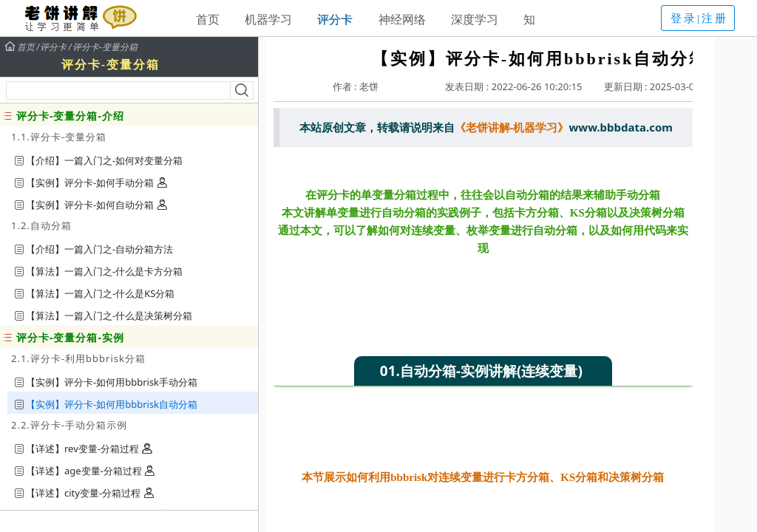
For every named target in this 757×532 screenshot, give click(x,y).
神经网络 (402, 19)
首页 (208, 19)
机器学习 (268, 19)
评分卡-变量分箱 (105, 47)
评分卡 (335, 19)
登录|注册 (699, 18)
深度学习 (475, 19)
